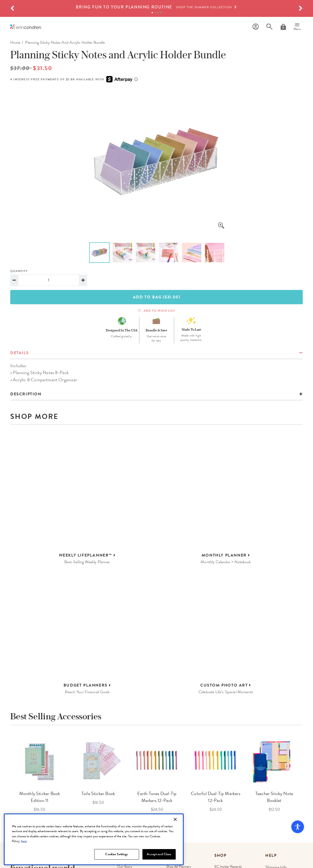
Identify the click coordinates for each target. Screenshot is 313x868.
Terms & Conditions (65, 825)
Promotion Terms (203, 863)
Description (26, 394)
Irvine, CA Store (178, 827)
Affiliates (123, 812)
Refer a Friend (226, 803)
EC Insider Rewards (230, 785)
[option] (156, 7)
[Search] (269, 27)
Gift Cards (223, 812)
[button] (12, 8)
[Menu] (297, 27)
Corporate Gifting (130, 803)
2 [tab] (155, 13)
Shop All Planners (179, 785)
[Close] (175, 837)
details (19, 353)
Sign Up (89, 814)
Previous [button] (6, 696)
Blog (170, 794)
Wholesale (124, 794)
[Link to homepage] (26, 27)
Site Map (222, 822)
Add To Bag (156, 297)
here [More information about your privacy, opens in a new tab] (24, 858)
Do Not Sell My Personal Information (244, 863)
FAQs (272, 803)
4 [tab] (161, 13)
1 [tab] (152, 13)
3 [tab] (158, 13)
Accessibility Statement (289, 863)
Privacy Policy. (85, 825)
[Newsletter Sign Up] (44, 813)
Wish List (222, 794)
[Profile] (256, 27)
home (15, 42)
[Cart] (283, 27)
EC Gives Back (128, 822)
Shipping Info (277, 785)
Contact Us (276, 812)
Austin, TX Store (179, 818)
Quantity (19, 271)
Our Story (125, 785)
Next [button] (307, 696)
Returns (273, 794)
